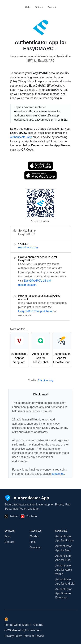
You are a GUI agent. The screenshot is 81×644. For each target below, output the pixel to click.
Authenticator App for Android (65, 582)
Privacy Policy (13, 636)
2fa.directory (46, 380)
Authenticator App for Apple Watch (64, 570)
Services (35, 547)
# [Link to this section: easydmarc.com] (56, 48)
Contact (52, 7)
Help (28, 7)
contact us (58, 474)
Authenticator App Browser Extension (63, 593)
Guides (39, 7)
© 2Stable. (11, 630)
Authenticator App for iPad (63, 558)
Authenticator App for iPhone (65, 538)
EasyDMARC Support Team (35, 311)
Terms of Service (34, 636)
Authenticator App (21, 137)
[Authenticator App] (27, 498)
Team (8, 536)
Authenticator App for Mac (63, 548)
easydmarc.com (28, 247)
